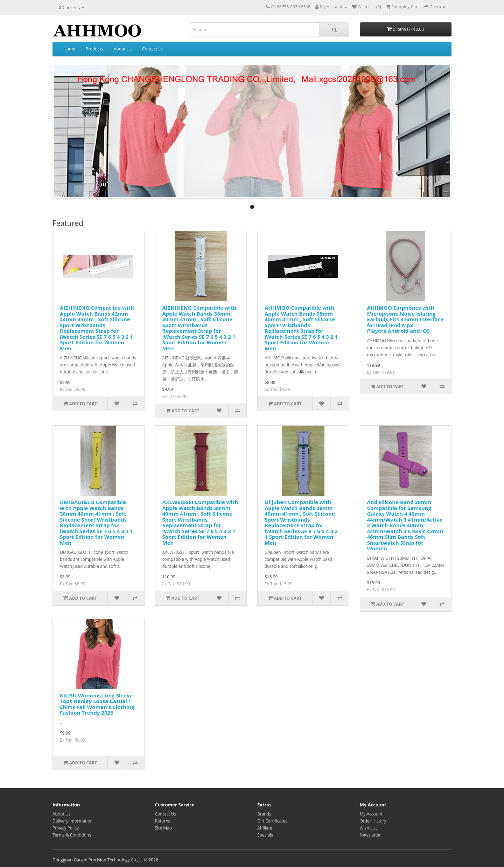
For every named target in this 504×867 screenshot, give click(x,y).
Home (69, 49)
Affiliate (265, 828)
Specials (265, 835)
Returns (163, 821)
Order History (373, 821)
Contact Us (153, 49)
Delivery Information (73, 821)
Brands (264, 814)
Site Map (164, 828)
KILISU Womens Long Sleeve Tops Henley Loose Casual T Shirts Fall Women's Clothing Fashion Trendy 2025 (97, 704)
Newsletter (370, 835)
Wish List (369, 828)
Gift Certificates (272, 821)
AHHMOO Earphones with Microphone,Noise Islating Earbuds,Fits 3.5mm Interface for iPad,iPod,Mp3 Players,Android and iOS (405, 319)
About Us (123, 49)
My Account (371, 814)
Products (94, 49)
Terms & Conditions (72, 835)
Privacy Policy (66, 828)
